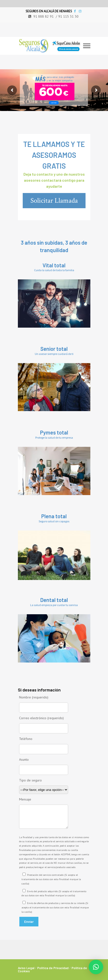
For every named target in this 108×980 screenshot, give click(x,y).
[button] (96, 967)
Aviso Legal (26, 968)
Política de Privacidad (53, 968)
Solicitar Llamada (54, 201)
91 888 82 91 (43, 16)
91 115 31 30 (68, 16)
